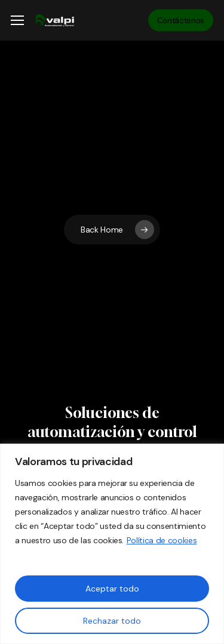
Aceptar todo (112, 589)
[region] (112, 544)
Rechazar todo (112, 621)
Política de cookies (162, 540)
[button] (17, 21)
